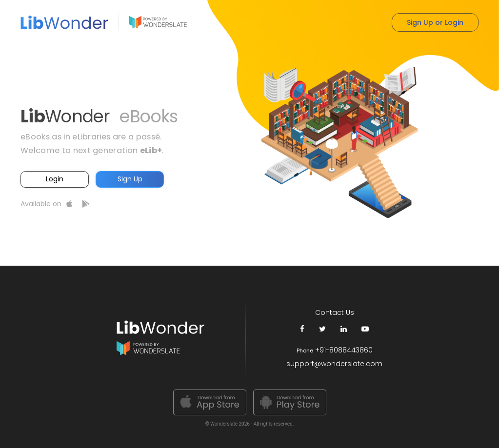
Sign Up (130, 179)
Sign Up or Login (435, 22)
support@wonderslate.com (334, 364)
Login (55, 179)
